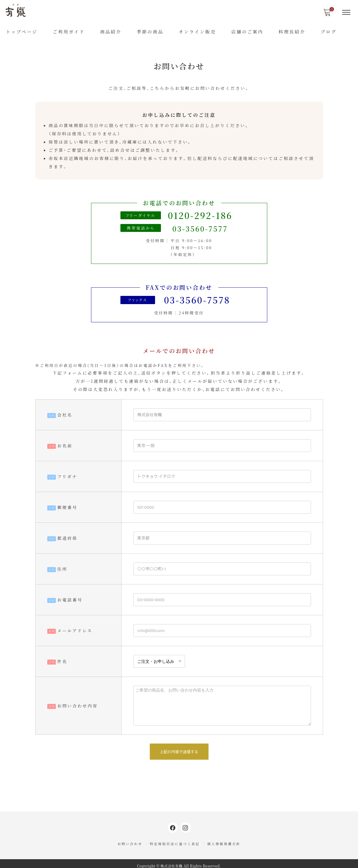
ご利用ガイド (69, 32)
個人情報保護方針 (224, 840)
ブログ (329, 32)
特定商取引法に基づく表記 (175, 840)
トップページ (22, 32)
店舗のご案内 (247, 32)
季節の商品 (150, 32)
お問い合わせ (130, 840)
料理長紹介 (292, 32)
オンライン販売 (197, 32)
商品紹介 (111, 32)
